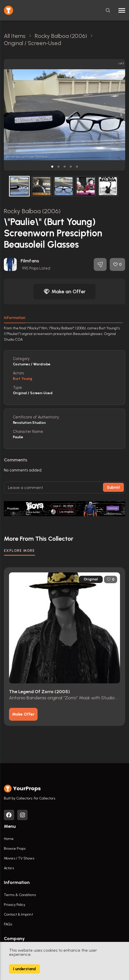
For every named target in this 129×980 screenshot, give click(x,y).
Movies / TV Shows (19, 858)
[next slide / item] (122, 115)
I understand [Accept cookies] (24, 969)
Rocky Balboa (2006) (32, 211)
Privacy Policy (15, 905)
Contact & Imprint (18, 914)
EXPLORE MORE (19, 551)
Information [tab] (15, 318)
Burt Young (23, 379)
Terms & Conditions (20, 895)
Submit (113, 487)
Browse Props (15, 849)
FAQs (8, 924)
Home (9, 839)
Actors (9, 868)
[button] (52, 167)
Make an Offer (65, 291)
